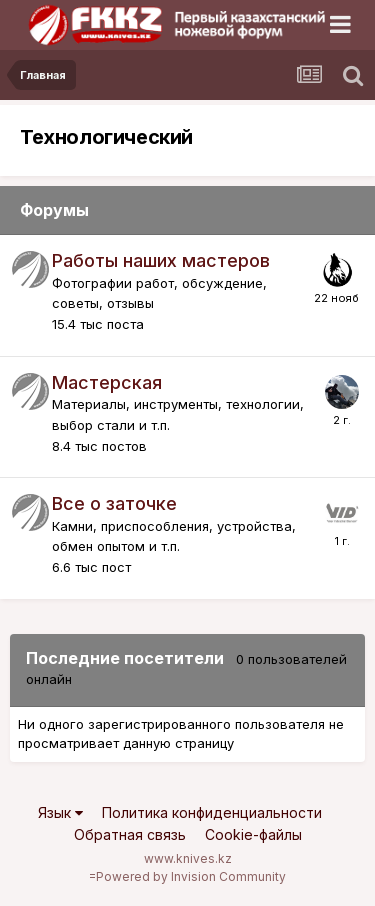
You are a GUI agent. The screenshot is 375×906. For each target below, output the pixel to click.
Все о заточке (114, 503)
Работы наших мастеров (161, 260)
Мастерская (107, 382)
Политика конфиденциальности (212, 812)
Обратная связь (130, 834)
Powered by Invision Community (191, 876)
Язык (60, 812)
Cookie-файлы (253, 834)
